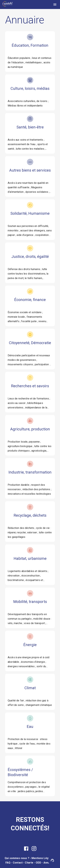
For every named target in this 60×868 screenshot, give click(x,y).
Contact (18, 863)
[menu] (55, 4)
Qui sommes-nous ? (17, 858)
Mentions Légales (43, 858)
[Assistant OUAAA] (52, 860)
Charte (29, 863)
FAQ (8, 863)
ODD (38, 863)
